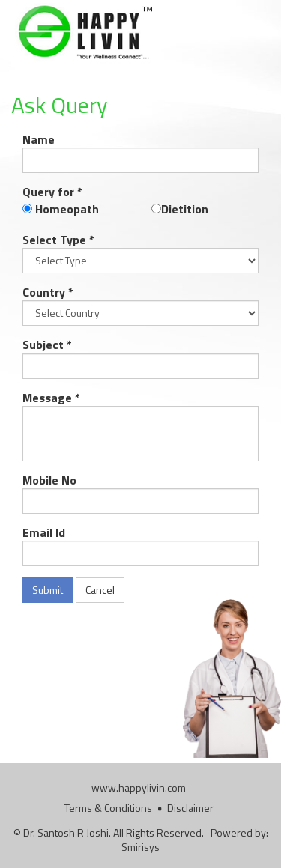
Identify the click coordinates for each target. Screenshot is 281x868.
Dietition (185, 209)
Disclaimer (190, 808)
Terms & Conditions (108, 808)
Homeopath (66, 209)
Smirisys (140, 847)
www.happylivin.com (139, 787)
